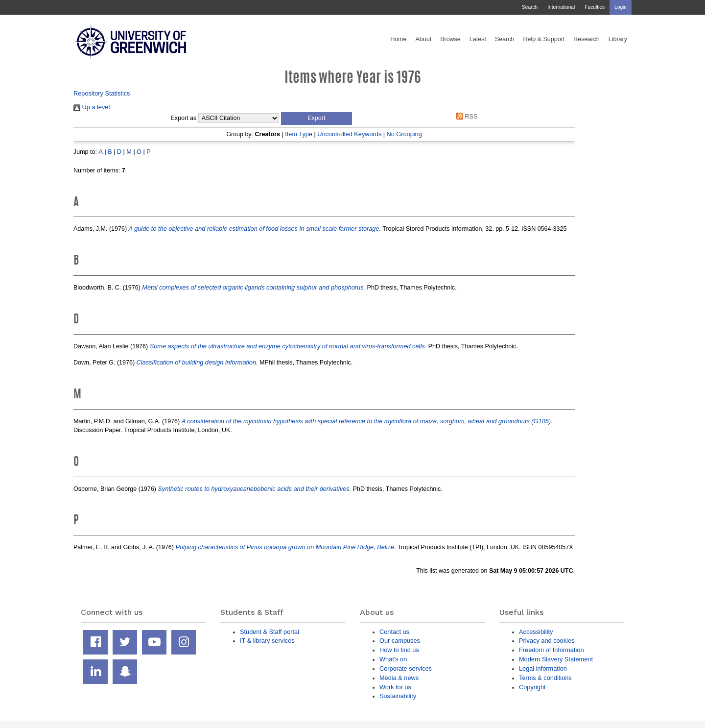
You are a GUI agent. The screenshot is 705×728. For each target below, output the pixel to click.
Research (587, 39)
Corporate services (406, 668)
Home (398, 39)
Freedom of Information (552, 650)
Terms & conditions (545, 678)
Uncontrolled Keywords (349, 134)
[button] (317, 119)
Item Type (299, 134)
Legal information (543, 668)
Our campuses (400, 641)
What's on (393, 659)
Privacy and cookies (547, 641)
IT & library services (267, 641)
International (561, 7)
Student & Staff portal (270, 632)
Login (621, 7)
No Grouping (404, 134)
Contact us (394, 632)
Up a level (92, 107)
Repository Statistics (102, 93)
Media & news (399, 678)
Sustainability (398, 696)
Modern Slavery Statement (556, 659)
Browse (450, 39)
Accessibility (536, 632)
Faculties (595, 7)
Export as (184, 118)
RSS (465, 116)
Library (618, 39)
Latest (478, 39)
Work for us (395, 687)
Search (530, 7)
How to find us (399, 650)
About (423, 39)
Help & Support (544, 39)
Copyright (532, 687)
